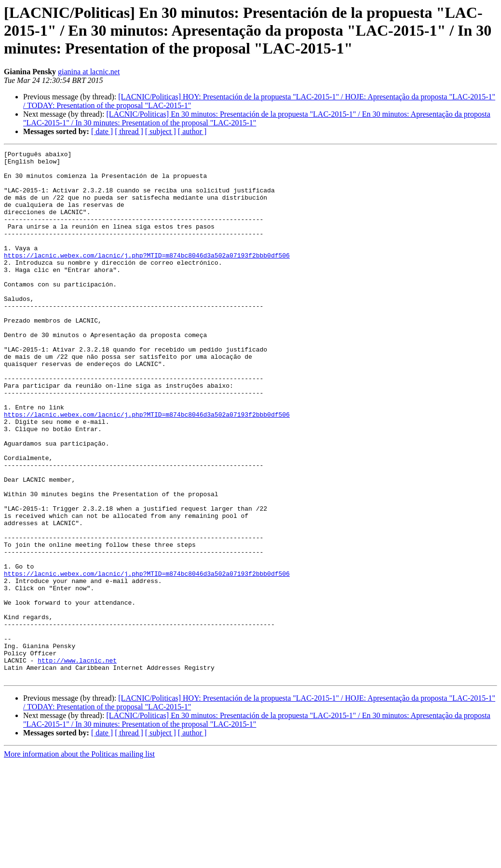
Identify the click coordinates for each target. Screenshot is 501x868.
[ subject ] (161, 131)
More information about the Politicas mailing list (79, 860)
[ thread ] (129, 131)
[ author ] (192, 131)
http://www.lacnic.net (77, 763)
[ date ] (102, 131)
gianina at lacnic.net (89, 72)
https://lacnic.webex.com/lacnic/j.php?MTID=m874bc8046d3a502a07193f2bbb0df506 (147, 277)
